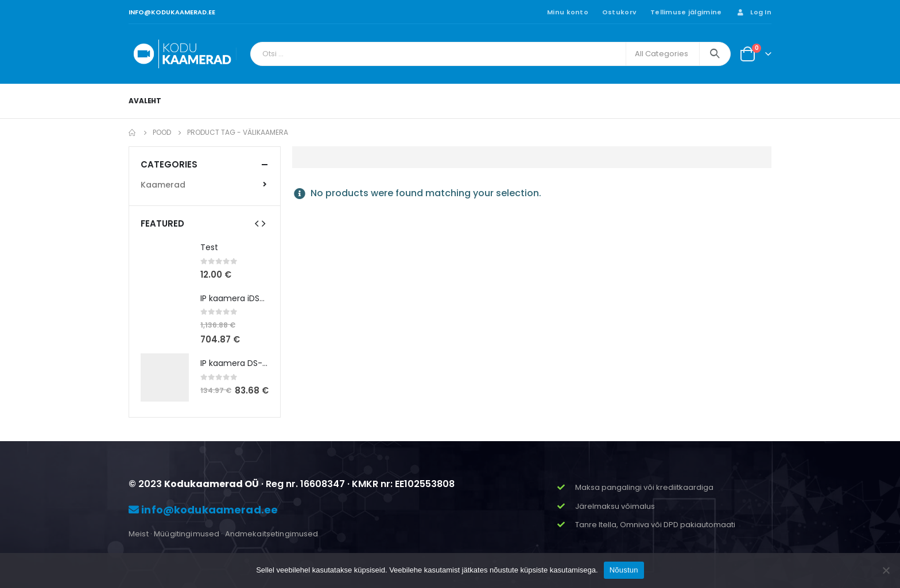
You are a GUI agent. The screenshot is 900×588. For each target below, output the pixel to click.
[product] (165, 262)
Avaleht (145, 101)
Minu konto (568, 12)
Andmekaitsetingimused (272, 534)
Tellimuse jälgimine (686, 12)
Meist (139, 534)
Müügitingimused (187, 534)
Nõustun (624, 570)
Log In (753, 12)
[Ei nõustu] (886, 570)
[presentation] (257, 223)
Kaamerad (163, 185)
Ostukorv (619, 12)
